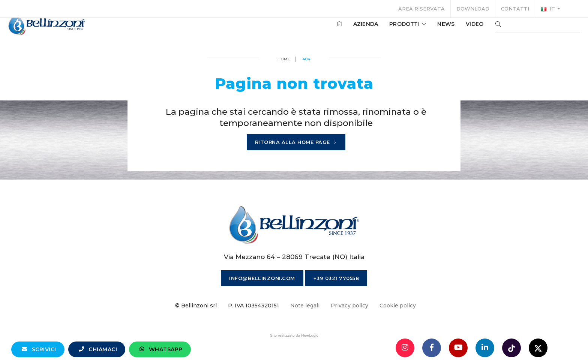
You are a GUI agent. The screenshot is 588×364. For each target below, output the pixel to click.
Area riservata (421, 9)
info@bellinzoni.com (262, 278)
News (426, 30)
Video (455, 30)
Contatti (515, 9)
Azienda (346, 30)
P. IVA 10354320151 (253, 306)
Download (473, 9)
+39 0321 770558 (336, 278)
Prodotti (388, 30)
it (549, 9)
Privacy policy (349, 306)
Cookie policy (398, 306)
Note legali (305, 306)
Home (284, 59)
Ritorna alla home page (296, 142)
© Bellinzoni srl (196, 306)
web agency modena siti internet (294, 336)
